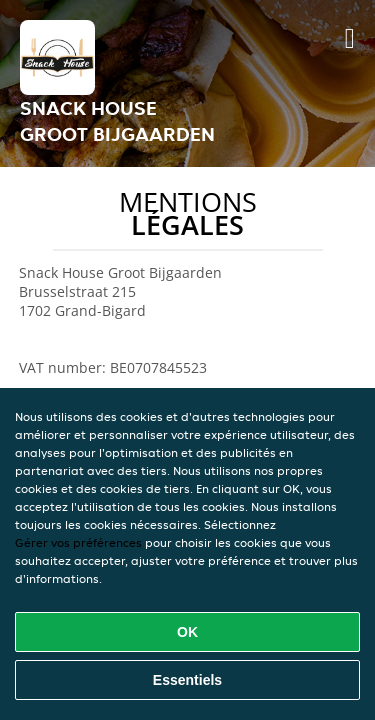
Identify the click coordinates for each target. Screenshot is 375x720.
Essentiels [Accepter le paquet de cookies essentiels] (187, 680)
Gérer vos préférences (78, 542)
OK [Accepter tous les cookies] (187, 632)
